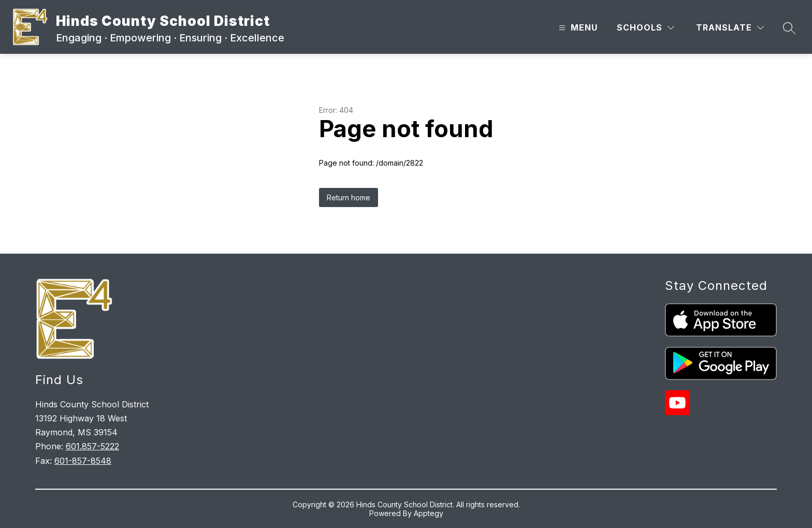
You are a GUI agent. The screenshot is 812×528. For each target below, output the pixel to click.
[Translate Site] (730, 28)
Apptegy (429, 513)
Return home (349, 197)
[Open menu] (577, 28)
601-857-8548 (83, 461)
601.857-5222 (92, 446)
